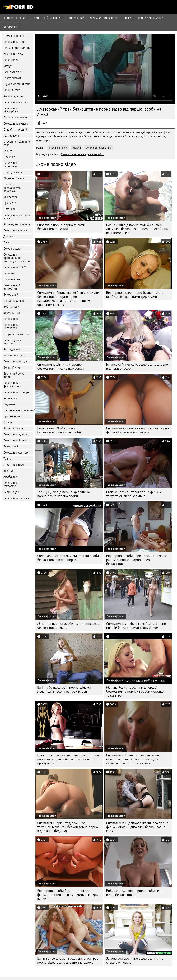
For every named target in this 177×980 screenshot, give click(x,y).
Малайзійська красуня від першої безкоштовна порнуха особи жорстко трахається (135, 691)
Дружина (9, 157)
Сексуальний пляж (15, 441)
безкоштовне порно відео (76, 154)
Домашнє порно (14, 36)
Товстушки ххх (13, 172)
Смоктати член (13, 72)
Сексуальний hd (14, 42)
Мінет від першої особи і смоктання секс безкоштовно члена (68, 626)
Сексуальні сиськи (15, 230)
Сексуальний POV (15, 267)
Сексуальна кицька (16, 124)
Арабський (10, 477)
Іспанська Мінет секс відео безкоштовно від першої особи (137, 366)
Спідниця (9, 404)
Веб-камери (11, 307)
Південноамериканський (18, 410)
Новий (35, 18)
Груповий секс (13, 279)
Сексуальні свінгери (16, 453)
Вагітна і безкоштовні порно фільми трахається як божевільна (134, 494)
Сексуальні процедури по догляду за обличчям (17, 258)
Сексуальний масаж (16, 498)
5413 (44, 123)
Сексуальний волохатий (12, 287)
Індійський (10, 398)
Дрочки (8, 237)
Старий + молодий (15, 130)
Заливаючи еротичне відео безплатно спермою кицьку (135, 961)
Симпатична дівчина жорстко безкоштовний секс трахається (61, 366)
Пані (6, 243)
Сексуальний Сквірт (16, 392)
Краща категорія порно (104, 18)
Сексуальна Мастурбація (11, 110)
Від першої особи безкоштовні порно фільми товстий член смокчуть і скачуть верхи (68, 895)
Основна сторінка (14, 18)
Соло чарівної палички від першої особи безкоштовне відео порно (68, 558)
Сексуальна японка (16, 102)
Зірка (128, 18)
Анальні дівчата (13, 96)
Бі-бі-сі (8, 471)
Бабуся (8, 151)
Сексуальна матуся (16, 362)
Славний (9, 273)
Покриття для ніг (14, 301)
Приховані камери (15, 118)
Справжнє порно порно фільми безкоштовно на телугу (61, 227)
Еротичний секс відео (14, 375)
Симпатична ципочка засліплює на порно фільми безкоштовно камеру (138, 430)
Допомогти (10, 27)
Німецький (10, 209)
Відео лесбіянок (14, 178)
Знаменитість (12, 313)
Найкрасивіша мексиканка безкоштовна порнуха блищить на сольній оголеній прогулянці (68, 759)
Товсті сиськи (12, 78)
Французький (12, 349)
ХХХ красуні (11, 136)
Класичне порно (14, 355)
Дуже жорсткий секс (17, 84)
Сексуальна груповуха (11, 484)
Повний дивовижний (150, 18)
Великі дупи (11, 492)
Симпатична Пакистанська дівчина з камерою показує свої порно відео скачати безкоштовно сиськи (134, 759)
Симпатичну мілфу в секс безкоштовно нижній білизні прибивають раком (136, 626)
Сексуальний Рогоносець (12, 326)
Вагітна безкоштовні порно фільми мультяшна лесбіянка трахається (64, 689)
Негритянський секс (16, 334)
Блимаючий (11, 295)
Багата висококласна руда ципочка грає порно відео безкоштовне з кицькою (68, 961)
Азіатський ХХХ (13, 54)
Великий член (12, 368)
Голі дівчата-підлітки (17, 48)
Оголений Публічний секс (17, 143)
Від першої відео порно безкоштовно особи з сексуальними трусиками (135, 295)
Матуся (8, 66)
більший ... (98, 154)
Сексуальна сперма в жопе (17, 217)
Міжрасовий (11, 197)
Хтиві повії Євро (14, 465)
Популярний (76, 18)
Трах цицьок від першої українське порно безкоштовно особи (64, 494)
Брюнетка (10, 203)
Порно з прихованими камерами (12, 188)
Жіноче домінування (17, 224)
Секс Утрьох (11, 319)
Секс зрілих (11, 60)
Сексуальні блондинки (11, 165)
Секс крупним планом (12, 342)
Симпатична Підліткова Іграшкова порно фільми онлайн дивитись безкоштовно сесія (137, 827)
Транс (7, 459)
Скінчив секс (12, 90)
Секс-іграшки (12, 249)
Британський (12, 416)
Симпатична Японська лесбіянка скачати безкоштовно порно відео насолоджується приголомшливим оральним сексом (68, 299)
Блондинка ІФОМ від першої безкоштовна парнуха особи (59, 430)
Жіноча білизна (13, 428)
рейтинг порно (54, 18)
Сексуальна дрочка (16, 434)
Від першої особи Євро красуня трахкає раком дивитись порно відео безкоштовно (136, 560)
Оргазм (8, 422)
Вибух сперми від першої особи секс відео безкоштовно (134, 893)
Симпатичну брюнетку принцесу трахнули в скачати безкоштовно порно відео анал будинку (68, 827)
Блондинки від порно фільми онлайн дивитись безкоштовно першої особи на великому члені (137, 229)
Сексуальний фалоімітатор (12, 385)
